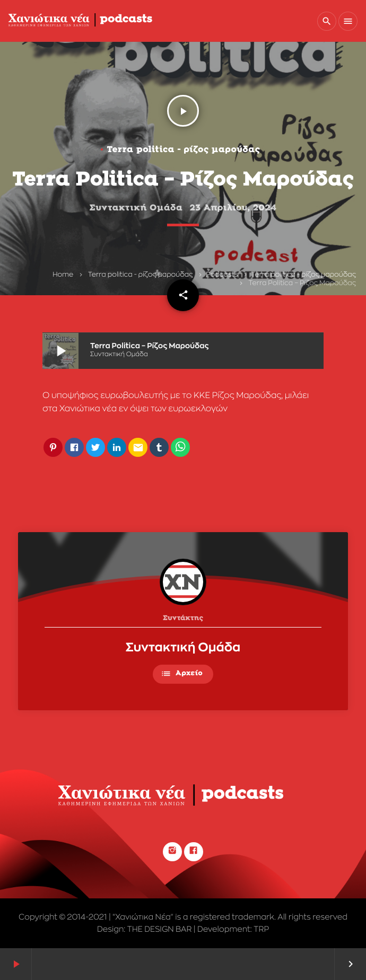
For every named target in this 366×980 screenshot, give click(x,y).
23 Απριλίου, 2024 (233, 208)
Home (63, 275)
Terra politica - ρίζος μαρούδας (141, 275)
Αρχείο (182, 674)
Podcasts (222, 275)
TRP (261, 929)
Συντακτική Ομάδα (183, 648)
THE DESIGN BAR (160, 929)
